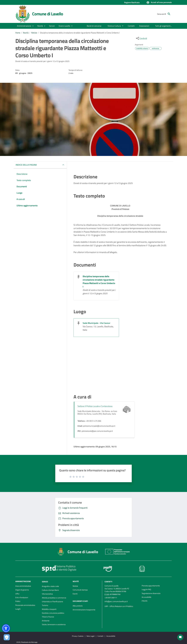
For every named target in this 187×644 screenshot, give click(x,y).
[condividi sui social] (141, 38)
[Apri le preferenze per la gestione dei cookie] (7, 637)
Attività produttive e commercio (54, 598)
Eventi (75, 594)
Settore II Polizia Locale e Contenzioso (95, 406)
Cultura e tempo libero (50, 590)
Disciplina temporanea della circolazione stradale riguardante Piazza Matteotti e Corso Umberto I (80, 33)
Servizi (45, 582)
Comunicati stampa (80, 590)
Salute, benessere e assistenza (54, 624)
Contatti (108, 582)
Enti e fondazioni (22, 597)
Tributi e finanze (48, 617)
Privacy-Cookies (78, 636)
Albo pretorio (78, 606)
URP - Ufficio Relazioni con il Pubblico (119, 606)
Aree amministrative (23, 586)
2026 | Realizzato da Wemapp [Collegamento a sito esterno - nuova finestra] (27, 642)
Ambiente (46, 621)
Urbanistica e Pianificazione (52, 602)
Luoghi (18, 609)
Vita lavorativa (47, 594)
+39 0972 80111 (111, 598)
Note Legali (91, 636)
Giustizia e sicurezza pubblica (53, 613)
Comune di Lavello (48, 14)
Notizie (34, 33)
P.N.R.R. (145, 601)
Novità (26, 33)
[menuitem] (94, 26)
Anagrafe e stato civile (50, 586)
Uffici (17, 594)
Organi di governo (22, 590)
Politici (18, 601)
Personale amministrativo (25, 605)
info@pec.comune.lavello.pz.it (116, 601)
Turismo (45, 605)
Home (18, 33)
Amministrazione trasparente (84, 610)
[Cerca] (169, 14)
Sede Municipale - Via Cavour (96, 323)
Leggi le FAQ (146, 589)
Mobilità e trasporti (49, 609)
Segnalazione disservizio (151, 593)
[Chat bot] (180, 637)
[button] (159, 3)
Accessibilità (146, 597)
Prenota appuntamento (151, 586)
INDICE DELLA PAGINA (26, 165)
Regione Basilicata (132, 2)
